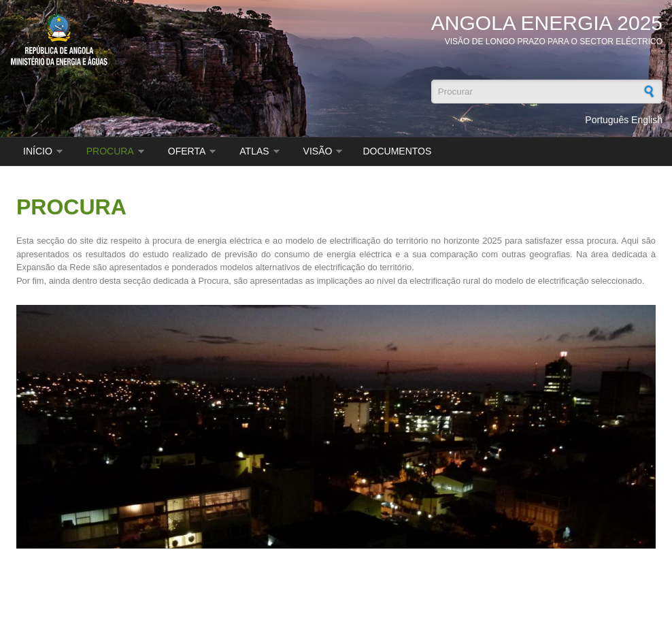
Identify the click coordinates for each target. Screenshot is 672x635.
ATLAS (254, 151)
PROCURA (110, 151)
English (647, 120)
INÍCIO (38, 151)
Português (607, 120)
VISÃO (318, 151)
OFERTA (187, 151)
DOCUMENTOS (397, 151)
